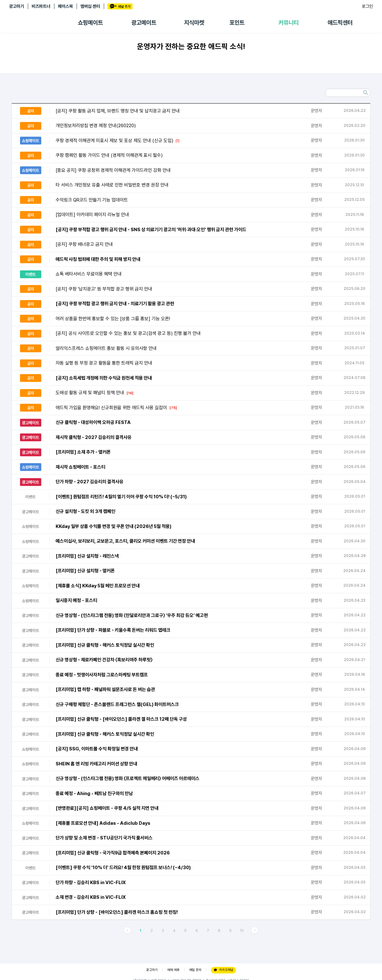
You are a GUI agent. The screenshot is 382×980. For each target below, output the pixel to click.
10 (242, 930)
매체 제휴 (173, 970)
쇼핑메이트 (90, 23)
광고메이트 (144, 23)
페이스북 (65, 6)
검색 (365, 93)
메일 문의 (195, 970)
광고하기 (17, 6)
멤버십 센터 (90, 6)
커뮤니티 (289, 23)
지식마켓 (194, 23)
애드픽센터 (340, 23)
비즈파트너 (41, 6)
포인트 (237, 23)
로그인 (367, 6)
